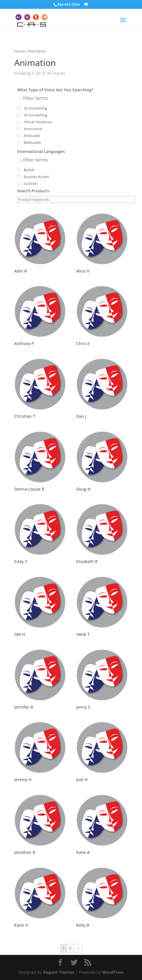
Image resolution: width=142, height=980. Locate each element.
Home (20, 51)
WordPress (113, 972)
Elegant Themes (59, 972)
